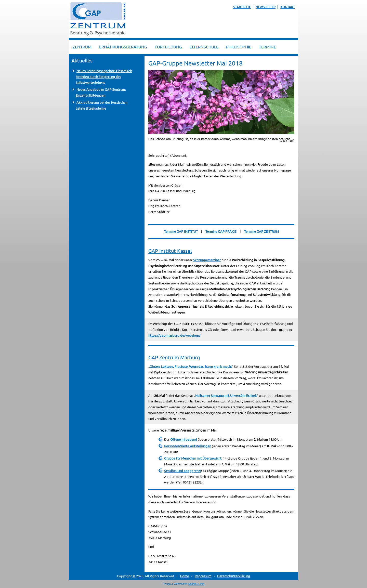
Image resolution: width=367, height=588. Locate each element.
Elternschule (204, 47)
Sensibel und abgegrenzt (183, 471)
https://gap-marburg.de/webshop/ (174, 335)
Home (184, 576)
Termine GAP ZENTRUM (261, 231)
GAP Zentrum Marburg (174, 357)
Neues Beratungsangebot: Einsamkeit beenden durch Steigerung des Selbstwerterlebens (104, 77)
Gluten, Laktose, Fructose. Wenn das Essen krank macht (191, 366)
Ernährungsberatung (123, 47)
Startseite (242, 7)
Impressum (203, 576)
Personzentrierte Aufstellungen (188, 446)
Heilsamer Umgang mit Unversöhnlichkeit (226, 395)
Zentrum (82, 47)
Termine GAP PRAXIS (221, 231)
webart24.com (196, 584)
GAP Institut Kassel (170, 251)
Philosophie (239, 47)
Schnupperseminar (207, 260)
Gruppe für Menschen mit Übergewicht (193, 458)
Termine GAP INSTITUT (181, 231)
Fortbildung (168, 47)
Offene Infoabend (184, 439)
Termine (267, 47)
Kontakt (288, 7)
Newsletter (266, 7)
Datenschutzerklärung (234, 576)
